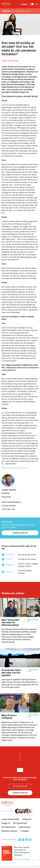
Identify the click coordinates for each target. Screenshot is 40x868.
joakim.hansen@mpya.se (11, 502)
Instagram (10, 565)
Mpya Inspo (7, 11)
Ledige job (27, 819)
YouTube (9, 572)
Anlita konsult (24, 827)
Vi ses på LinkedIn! (9, 506)
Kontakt (24, 4)
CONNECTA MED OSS (20, 533)
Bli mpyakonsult (20, 823)
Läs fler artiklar (20, 786)
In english (25, 831)
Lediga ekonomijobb (10, 819)
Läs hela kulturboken (22, 859)
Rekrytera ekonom (9, 831)
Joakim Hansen (9, 490)
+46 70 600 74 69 (8, 509)
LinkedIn (9, 559)
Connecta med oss (20, 793)
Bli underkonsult (9, 827)
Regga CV (6, 823)
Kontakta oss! (7, 811)
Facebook (10, 554)
